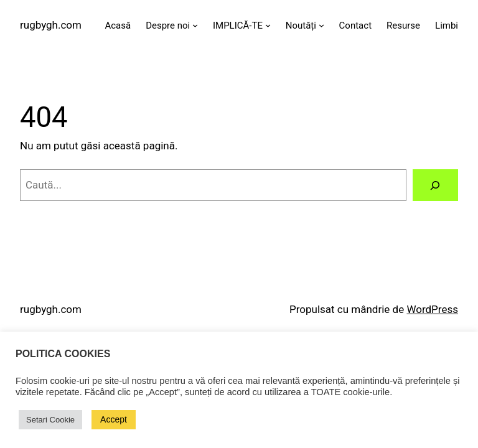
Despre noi (168, 26)
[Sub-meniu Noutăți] (321, 25)
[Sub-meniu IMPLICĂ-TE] (268, 25)
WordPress (432, 309)
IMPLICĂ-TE (238, 26)
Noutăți (301, 26)
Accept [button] (114, 419)
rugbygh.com (51, 25)
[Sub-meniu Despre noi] (195, 25)
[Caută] (435, 185)
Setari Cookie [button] (50, 420)
